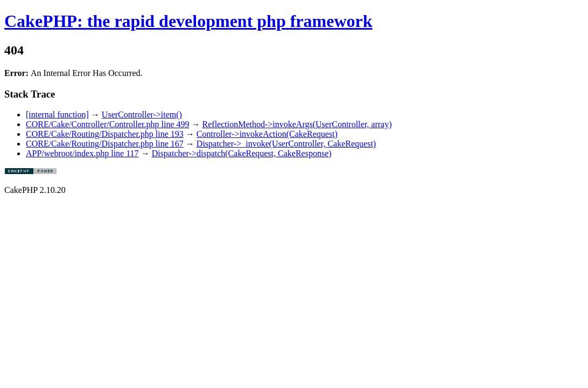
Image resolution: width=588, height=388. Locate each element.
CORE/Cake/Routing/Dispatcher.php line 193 (105, 134)
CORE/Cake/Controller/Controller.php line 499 (108, 124)
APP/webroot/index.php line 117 (82, 153)
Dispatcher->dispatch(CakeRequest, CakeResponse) (242, 153)
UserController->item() (142, 115)
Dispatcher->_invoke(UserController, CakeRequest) (286, 144)
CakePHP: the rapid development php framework (188, 21)
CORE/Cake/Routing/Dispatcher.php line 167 (105, 144)
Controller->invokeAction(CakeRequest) (267, 134)
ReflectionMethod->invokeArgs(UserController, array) (297, 124)
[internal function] (57, 115)
